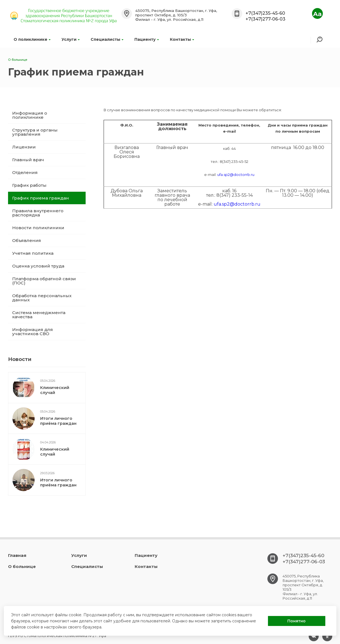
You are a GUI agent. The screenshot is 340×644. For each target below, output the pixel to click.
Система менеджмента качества (39, 315)
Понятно (296, 621)
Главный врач (28, 160)
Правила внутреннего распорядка (38, 213)
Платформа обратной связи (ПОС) (44, 281)
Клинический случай (55, 390)
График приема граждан (41, 198)
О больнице (22, 566)
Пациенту (147, 39)
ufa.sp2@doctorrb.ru (236, 175)
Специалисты (107, 39)
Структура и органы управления (35, 132)
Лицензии (24, 147)
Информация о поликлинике (30, 115)
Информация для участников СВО (33, 332)
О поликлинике (32, 39)
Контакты (182, 39)
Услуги (71, 39)
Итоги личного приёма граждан (58, 421)
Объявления (27, 240)
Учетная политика (33, 253)
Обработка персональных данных (42, 298)
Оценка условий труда (38, 266)
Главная (17, 555)
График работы (29, 185)
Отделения (25, 172)
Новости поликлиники (38, 228)
